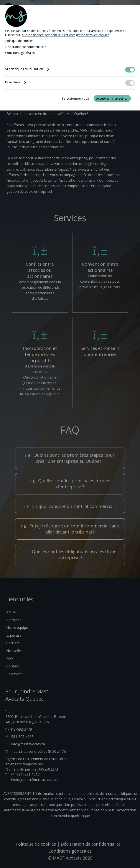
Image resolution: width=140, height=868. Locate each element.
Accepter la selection (112, 98)
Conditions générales (20, 53)
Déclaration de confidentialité (26, 47)
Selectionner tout (76, 98)
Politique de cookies (19, 41)
